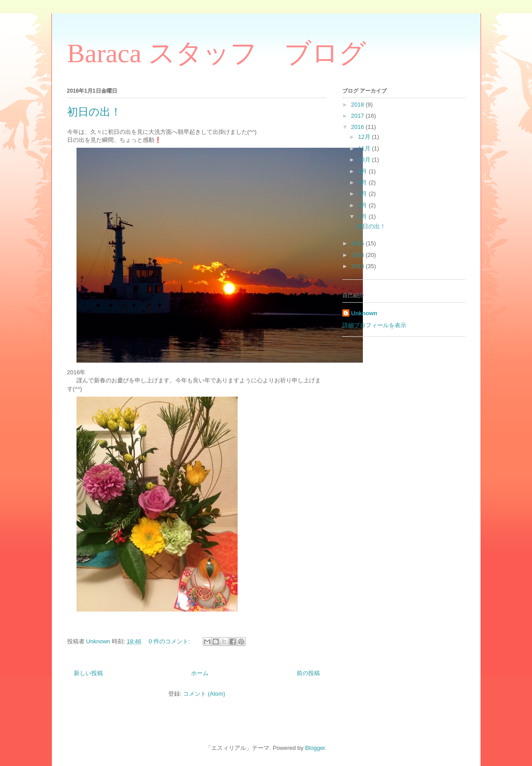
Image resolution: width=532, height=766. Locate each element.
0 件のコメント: (170, 641)
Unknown (364, 313)
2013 (359, 266)
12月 (365, 137)
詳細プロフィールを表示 (374, 325)
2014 (359, 255)
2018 (359, 105)
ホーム (200, 673)
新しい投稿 (88, 673)
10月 (365, 160)
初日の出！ (94, 112)
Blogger (315, 748)
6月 (363, 182)
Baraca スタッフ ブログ (217, 53)
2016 (359, 127)
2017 (359, 116)
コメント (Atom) (204, 694)
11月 (365, 148)
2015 (359, 243)
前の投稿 (308, 673)
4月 (363, 194)
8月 (363, 171)
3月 (363, 205)
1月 (363, 216)
